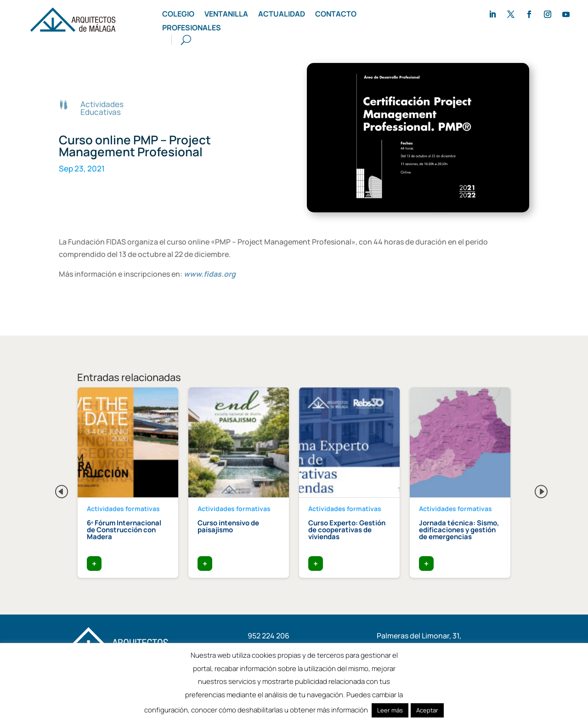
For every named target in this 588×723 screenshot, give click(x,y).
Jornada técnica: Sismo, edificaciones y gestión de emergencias (459, 530)
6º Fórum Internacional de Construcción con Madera (124, 530)
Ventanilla (226, 15)
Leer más (390, 710)
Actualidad (282, 15)
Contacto (336, 15)
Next (534, 489)
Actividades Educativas (102, 108)
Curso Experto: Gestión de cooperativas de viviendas (347, 530)
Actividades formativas (123, 509)
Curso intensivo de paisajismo (228, 526)
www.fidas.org (210, 274)
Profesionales (192, 28)
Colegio (178, 15)
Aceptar (427, 710)
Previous (54, 489)
